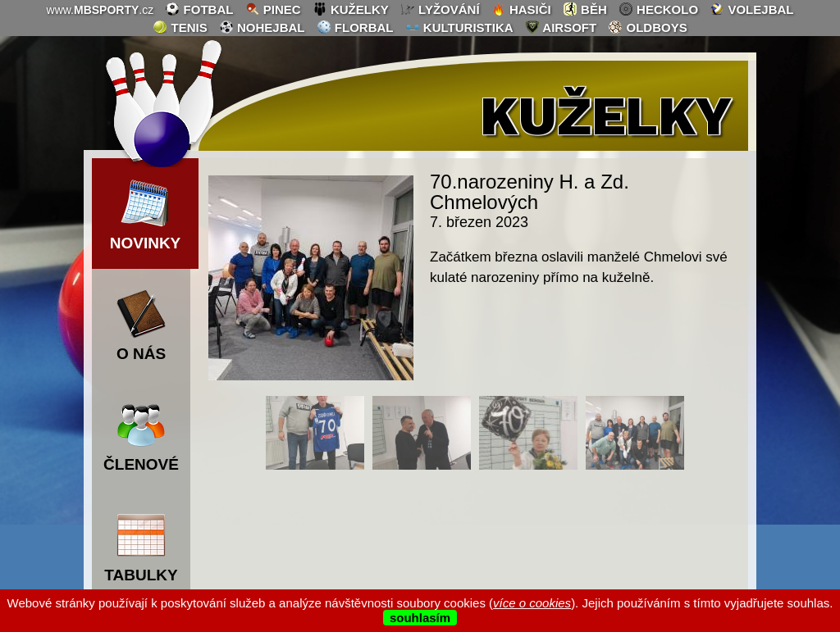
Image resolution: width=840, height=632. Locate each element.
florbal (355, 27)
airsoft (561, 27)
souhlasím (420, 618)
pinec (273, 9)
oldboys (647, 27)
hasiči (521, 9)
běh (585, 9)
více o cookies (532, 603)
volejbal (751, 9)
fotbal (199, 9)
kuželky (351, 9)
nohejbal (262, 27)
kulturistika (459, 27)
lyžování (440, 9)
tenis (180, 27)
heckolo (658, 9)
